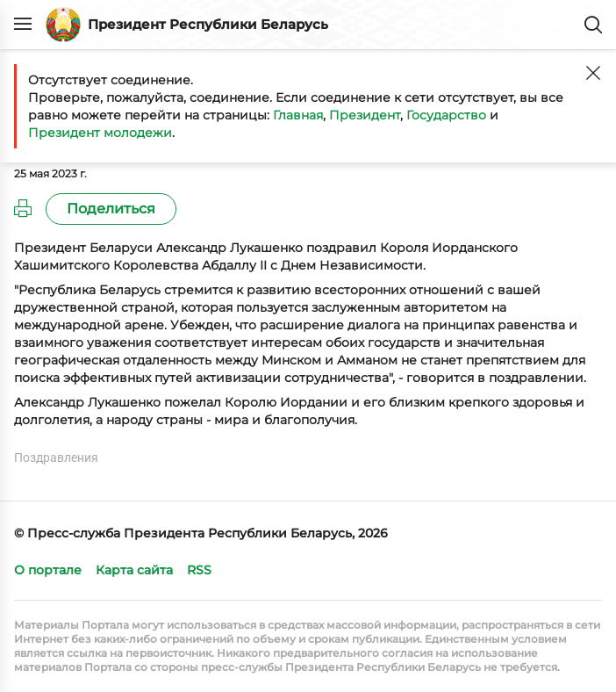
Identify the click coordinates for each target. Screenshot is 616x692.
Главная (298, 115)
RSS (199, 570)
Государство (446, 115)
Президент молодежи (100, 133)
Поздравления (56, 458)
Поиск (593, 25)
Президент (365, 115)
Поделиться (111, 209)
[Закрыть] (593, 73)
